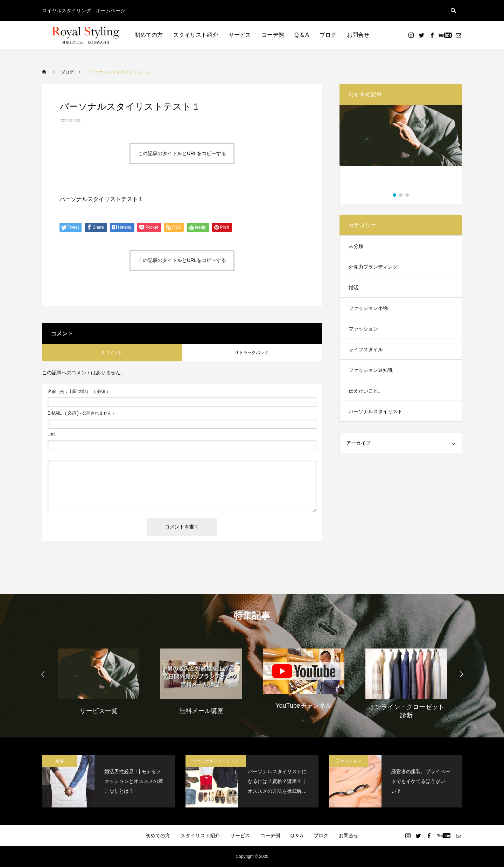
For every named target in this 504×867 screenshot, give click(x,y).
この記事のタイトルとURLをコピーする (182, 153)
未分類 (356, 246)
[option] (401, 149)
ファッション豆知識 (371, 370)
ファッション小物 (368, 308)
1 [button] (395, 195)
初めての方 (149, 35)
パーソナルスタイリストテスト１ (101, 199)
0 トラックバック (252, 353)
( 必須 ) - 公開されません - (81, 413)
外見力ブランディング (373, 267)
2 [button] (401, 195)
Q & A (302, 35)
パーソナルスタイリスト (376, 411)
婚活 (353, 287)
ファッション (363, 329)
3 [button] (407, 195)
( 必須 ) (78, 391)
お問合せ (358, 35)
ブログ (328, 35)
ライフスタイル (366, 349)
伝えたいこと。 (366, 391)
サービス (240, 35)
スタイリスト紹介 (196, 35)
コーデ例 (273, 35)
